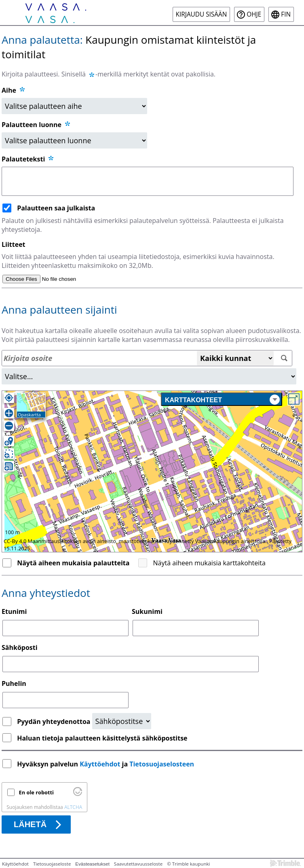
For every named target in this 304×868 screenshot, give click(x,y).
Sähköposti (20, 647)
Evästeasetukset (92, 864)
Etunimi (14, 611)
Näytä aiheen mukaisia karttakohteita (209, 563)
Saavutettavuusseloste (138, 864)
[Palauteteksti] (148, 181)
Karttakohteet (222, 400)
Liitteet (14, 244)
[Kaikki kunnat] (235, 358)
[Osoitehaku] (147, 358)
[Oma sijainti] (9, 398)
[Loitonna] (9, 426)
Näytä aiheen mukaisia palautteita (73, 563)
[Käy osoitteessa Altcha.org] (78, 794)
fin (286, 14)
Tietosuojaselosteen (162, 764)
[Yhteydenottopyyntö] (122, 721)
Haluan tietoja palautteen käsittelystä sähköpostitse (102, 738)
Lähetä (30, 824)
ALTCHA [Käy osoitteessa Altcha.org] (73, 807)
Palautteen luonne (36, 125)
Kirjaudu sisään (202, 14)
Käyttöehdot (100, 764)
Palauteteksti (28, 159)
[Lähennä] (9, 413)
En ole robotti (36, 792)
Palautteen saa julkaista (56, 208)
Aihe (9, 90)
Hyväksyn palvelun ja (106, 764)
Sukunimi (147, 611)
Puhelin (14, 683)
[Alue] (149, 376)
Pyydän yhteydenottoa (54, 722)
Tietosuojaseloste (52, 864)
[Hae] (284, 358)
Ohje (254, 14)
